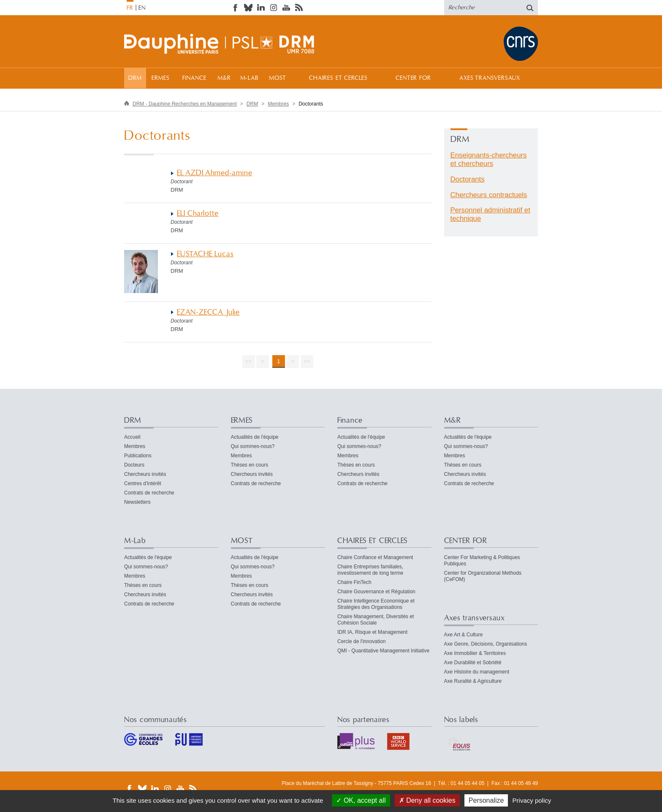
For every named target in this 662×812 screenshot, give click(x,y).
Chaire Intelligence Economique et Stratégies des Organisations (376, 604)
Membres (278, 104)
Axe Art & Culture (464, 635)
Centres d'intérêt (143, 483)
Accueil (132, 437)
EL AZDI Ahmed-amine (214, 173)
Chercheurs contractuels (489, 195)
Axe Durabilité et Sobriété (473, 663)
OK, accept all (361, 800)
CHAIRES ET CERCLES (338, 78)
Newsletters (137, 502)
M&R (224, 78)
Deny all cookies (427, 800)
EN (142, 8)
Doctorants (468, 179)
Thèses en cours (250, 465)
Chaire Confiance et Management (375, 557)
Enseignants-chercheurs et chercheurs (489, 159)
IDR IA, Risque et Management (372, 632)
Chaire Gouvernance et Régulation (376, 592)
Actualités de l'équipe (255, 437)
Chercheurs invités (145, 474)
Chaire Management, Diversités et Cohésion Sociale (376, 620)
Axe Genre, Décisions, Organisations (486, 644)
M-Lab (249, 78)
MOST (278, 78)
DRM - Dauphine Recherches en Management (185, 104)
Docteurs (134, 465)
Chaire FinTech (354, 582)
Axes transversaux (490, 78)
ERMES (161, 78)
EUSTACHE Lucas (205, 254)
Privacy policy (532, 800)
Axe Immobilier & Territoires (475, 653)
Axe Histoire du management (477, 672)
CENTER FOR (413, 78)
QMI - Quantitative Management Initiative (383, 651)
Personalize (486, 800)
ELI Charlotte (198, 213)
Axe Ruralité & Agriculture (473, 681)
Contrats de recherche (149, 493)
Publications (138, 456)
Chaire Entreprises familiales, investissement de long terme (370, 570)
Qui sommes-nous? (253, 446)
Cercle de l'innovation (361, 641)
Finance (194, 78)
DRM (135, 78)
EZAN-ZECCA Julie (208, 312)
